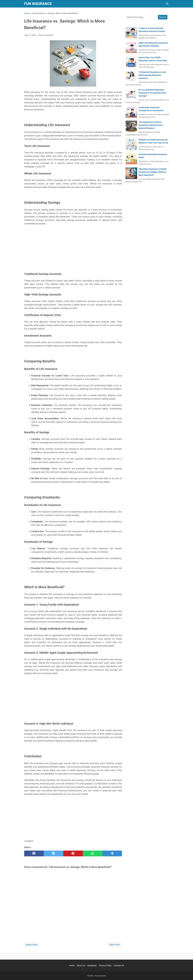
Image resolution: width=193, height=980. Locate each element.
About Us (81, 966)
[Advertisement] (73, 249)
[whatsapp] (93, 853)
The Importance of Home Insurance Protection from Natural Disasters (151, 125)
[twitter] (53, 853)
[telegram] (112, 853)
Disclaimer (92, 966)
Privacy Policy (105, 966)
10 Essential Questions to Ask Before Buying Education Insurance (152, 75)
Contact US (119, 966)
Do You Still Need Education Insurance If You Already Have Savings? (152, 93)
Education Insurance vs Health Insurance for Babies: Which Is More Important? (153, 172)
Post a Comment (46, 35)
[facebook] (34, 853)
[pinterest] (73, 853)
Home (72, 966)
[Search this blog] (167, 4)
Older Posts (115, 945)
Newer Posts (32, 945)
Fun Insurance (38, 4)
